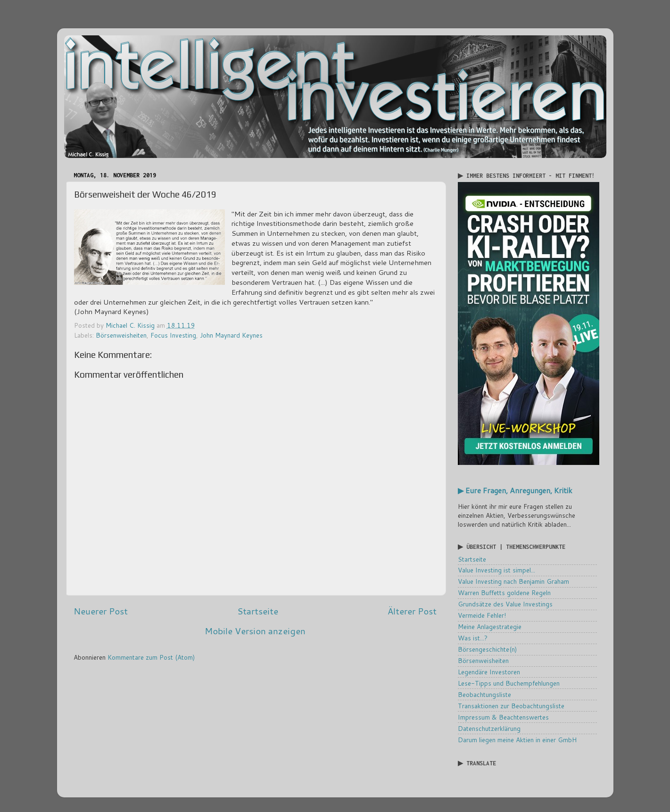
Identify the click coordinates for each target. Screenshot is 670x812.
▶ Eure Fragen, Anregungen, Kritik (515, 490)
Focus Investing (173, 335)
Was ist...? (473, 638)
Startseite (258, 611)
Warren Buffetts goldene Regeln (504, 592)
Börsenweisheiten (121, 335)
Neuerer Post (101, 611)
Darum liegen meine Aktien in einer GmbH (517, 740)
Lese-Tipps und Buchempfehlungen (509, 683)
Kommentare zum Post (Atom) (151, 657)
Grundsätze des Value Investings (505, 604)
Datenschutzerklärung (489, 728)
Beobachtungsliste (484, 694)
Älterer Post (412, 611)
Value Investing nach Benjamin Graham (513, 581)
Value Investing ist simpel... (496, 570)
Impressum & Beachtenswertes (503, 717)
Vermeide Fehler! (482, 615)
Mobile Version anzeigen (255, 631)
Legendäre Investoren (489, 672)
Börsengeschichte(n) (487, 649)
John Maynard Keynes (231, 335)
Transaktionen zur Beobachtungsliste (511, 706)
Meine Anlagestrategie (490, 626)
